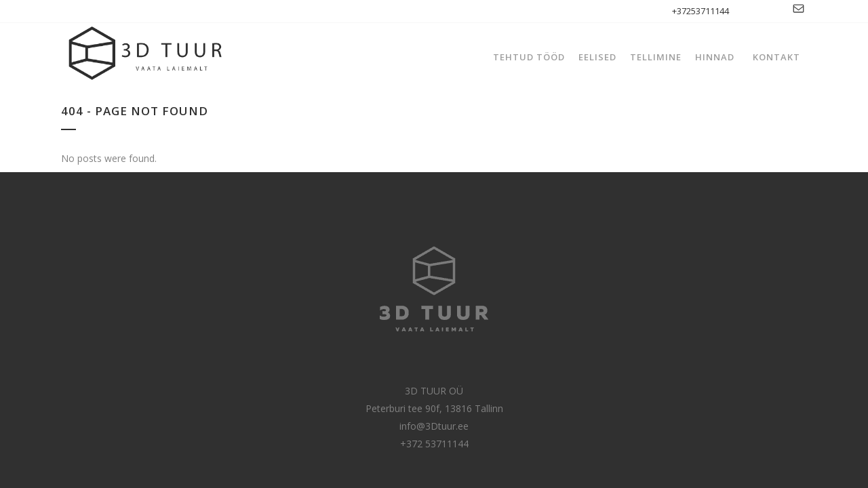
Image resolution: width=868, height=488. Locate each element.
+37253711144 (701, 11)
